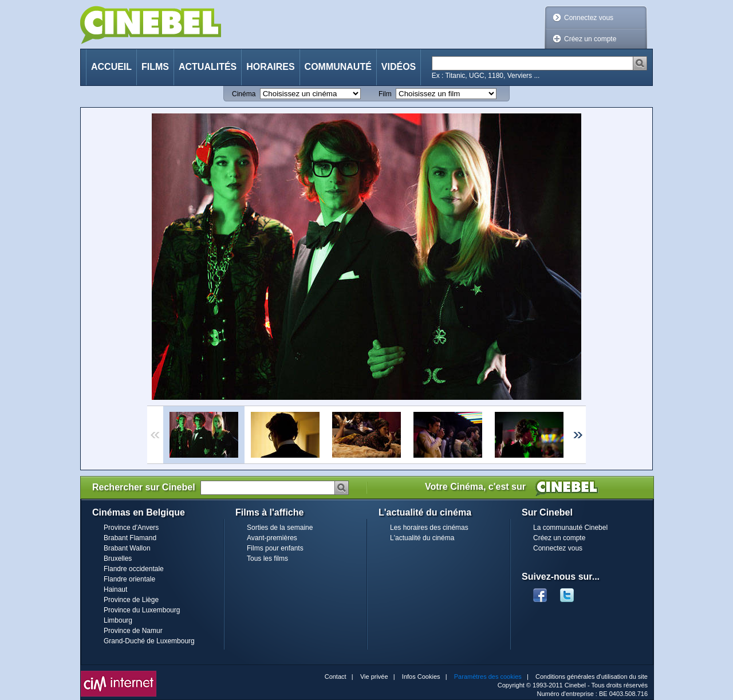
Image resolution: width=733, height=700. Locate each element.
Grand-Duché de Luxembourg (149, 641)
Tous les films (267, 559)
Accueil (111, 67)
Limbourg (118, 620)
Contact (336, 677)
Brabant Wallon (127, 548)
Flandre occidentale (134, 569)
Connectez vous (589, 18)
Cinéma (244, 94)
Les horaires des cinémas (429, 528)
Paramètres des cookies (488, 677)
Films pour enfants (275, 548)
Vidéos (399, 67)
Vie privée (374, 677)
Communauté (338, 67)
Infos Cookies (421, 677)
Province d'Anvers (131, 528)
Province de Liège (131, 600)
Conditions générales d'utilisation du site (592, 677)
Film (385, 94)
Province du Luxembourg (142, 610)
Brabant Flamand (130, 538)
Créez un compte (590, 39)
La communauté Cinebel (570, 528)
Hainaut (115, 589)
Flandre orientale (129, 579)
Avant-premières (272, 538)
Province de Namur (133, 631)
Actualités (208, 67)
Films (155, 67)
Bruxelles (118, 559)
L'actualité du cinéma (422, 538)
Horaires (270, 67)
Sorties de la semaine (280, 528)
